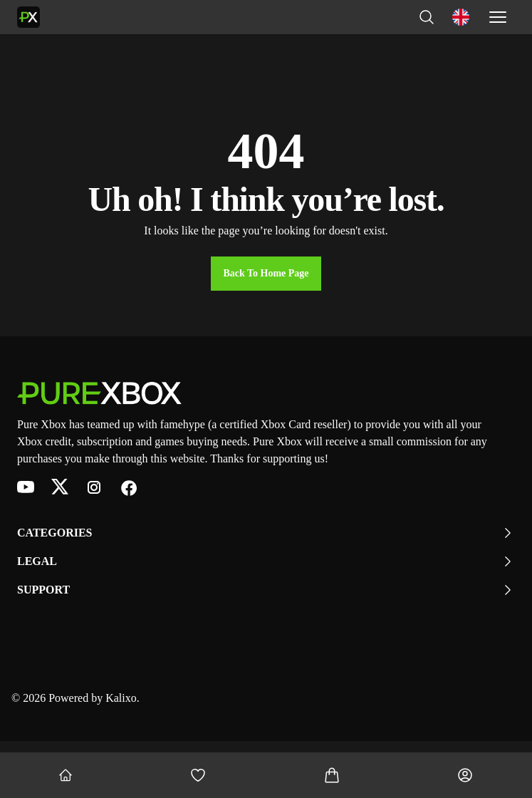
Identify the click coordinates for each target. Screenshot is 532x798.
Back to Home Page (266, 273)
